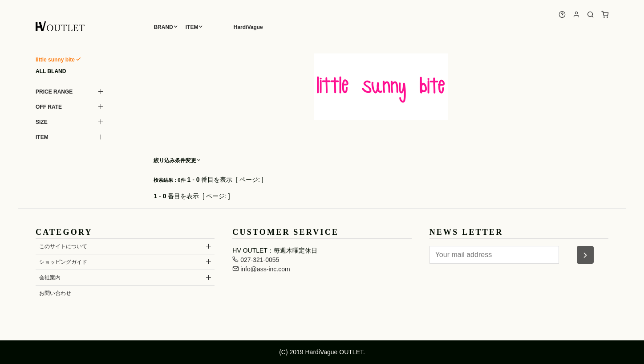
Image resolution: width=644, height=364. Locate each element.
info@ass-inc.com (261, 269)
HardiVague (248, 27)
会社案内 (50, 278)
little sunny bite (55, 60)
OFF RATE (49, 107)
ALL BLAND (51, 71)
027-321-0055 (256, 260)
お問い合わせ (55, 293)
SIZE (42, 122)
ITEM (192, 27)
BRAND (163, 27)
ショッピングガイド (63, 262)
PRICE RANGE (54, 92)
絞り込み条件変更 (178, 160)
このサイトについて (63, 246)
